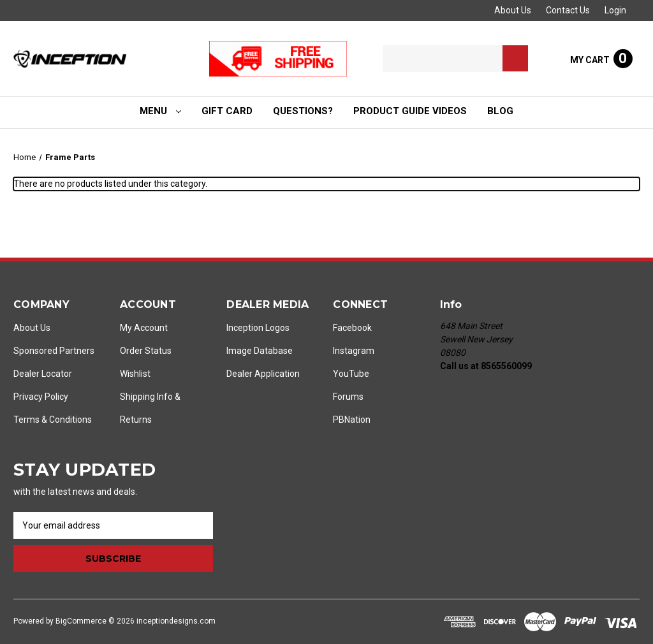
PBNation (352, 420)
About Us (513, 10)
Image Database (260, 351)
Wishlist (135, 374)
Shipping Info (146, 397)
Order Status (146, 351)
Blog (500, 111)
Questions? (303, 111)
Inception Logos (258, 328)
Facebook (352, 328)
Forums (348, 397)
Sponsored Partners (54, 351)
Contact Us (568, 10)
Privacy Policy (41, 397)
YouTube (351, 374)
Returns (136, 420)
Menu (161, 111)
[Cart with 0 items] (601, 59)
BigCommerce (81, 621)
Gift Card (227, 111)
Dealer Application (263, 374)
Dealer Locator (43, 374)
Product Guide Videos (410, 111)
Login (615, 10)
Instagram (354, 351)
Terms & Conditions (53, 420)
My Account (144, 328)
